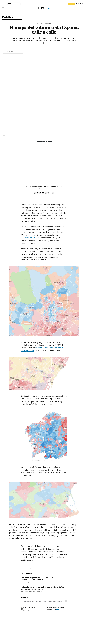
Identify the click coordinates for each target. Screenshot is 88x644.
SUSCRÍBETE (71, 4)
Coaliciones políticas (29, 601)
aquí (57, 609)
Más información (26, 611)
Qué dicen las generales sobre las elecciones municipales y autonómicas (39, 579)
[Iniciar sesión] (81, 4)
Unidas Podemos (57, 601)
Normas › (65, 569)
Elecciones (38, 601)
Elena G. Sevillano (34, 592)
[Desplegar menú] (3, 8)
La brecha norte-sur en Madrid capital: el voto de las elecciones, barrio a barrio (42, 588)
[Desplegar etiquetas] (66, 601)
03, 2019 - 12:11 (44, 189)
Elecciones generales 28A (44, 24)
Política (8, 17)
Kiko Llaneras (44, 186)
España (44, 601)
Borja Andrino (31, 186)
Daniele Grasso (57, 186)
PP (22, 601)
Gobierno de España (30, 238)
